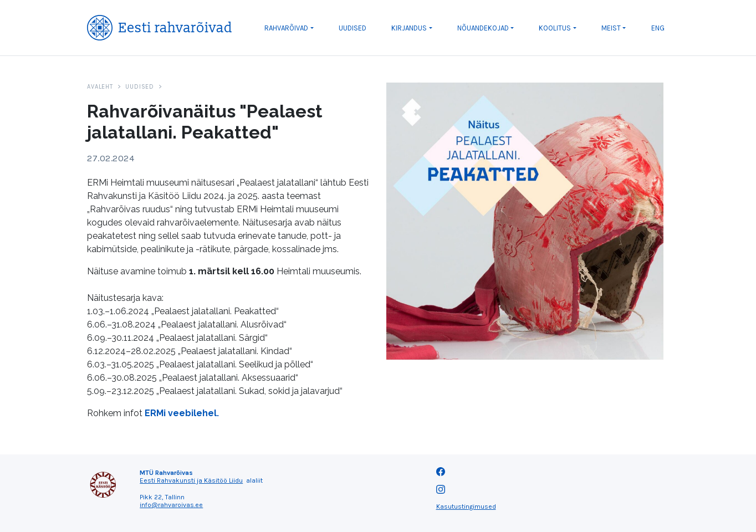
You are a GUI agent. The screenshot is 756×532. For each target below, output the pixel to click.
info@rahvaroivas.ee (171, 505)
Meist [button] (611, 28)
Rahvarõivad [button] (286, 28)
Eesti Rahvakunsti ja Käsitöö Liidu (191, 480)
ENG (658, 28)
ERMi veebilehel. (182, 413)
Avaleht (100, 87)
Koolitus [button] (555, 28)
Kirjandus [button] (409, 28)
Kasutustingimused (466, 507)
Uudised (353, 28)
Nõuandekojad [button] (483, 28)
